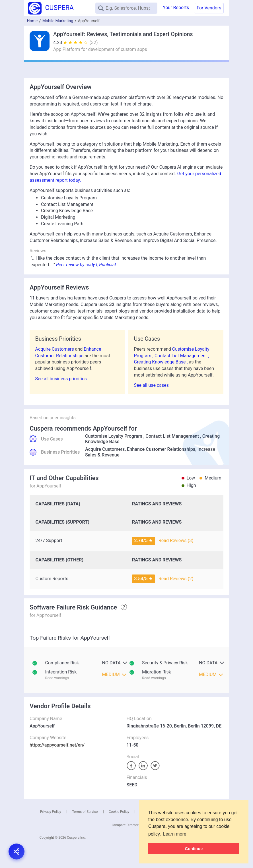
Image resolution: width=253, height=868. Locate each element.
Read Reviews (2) (176, 579)
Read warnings (57, 678)
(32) (94, 43)
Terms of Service (85, 812)
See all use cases (152, 385)
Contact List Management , (182, 356)
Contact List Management (172, 436)
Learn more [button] (175, 834)
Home (32, 21)
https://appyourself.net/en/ (57, 745)
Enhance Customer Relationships (161, 449)
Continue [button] (194, 849)
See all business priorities (61, 379)
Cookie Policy (119, 812)
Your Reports (176, 8)
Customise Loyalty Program (114, 436)
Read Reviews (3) (176, 541)
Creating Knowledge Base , (162, 362)
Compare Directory (126, 825)
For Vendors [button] (209, 8)
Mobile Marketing (58, 21)
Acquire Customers (55, 349)
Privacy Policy (51, 812)
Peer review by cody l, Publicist (86, 265)
